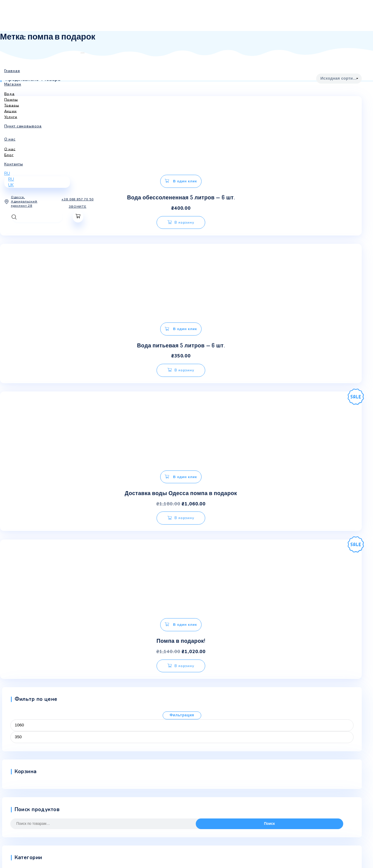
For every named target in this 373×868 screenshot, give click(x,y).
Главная (8, 716)
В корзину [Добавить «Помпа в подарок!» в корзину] (190, 370)
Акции (16, 591)
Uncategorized (24, 581)
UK (11, 175)
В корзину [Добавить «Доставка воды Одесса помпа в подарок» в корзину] (66, 373)
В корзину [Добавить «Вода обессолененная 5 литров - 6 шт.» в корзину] (66, 218)
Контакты (9, 747)
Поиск (269, 535)
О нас (5, 727)
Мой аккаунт (12, 757)
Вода (16, 601)
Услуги (17, 632)
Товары (18, 622)
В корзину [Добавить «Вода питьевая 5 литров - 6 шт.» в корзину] (204, 218)
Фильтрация (182, 426)
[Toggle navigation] (54, 53)
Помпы (17, 612)
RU (7, 163)
